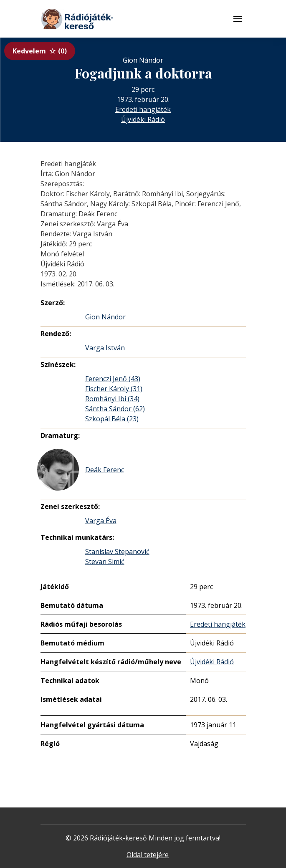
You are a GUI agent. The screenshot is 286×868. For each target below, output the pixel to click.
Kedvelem (40, 51)
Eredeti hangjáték (143, 109)
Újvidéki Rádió (143, 119)
